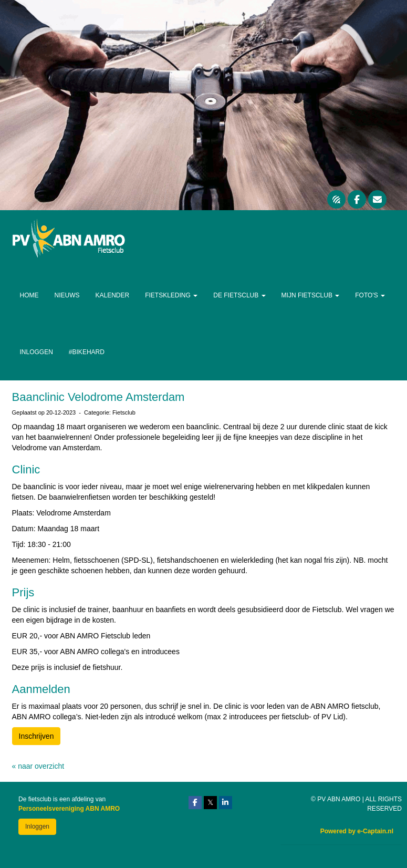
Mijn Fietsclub (311, 295)
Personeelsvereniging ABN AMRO (69, 809)
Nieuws (67, 295)
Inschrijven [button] (36, 736)
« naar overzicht (38, 766)
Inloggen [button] (37, 826)
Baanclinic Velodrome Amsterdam (98, 397)
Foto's (370, 295)
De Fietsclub (239, 295)
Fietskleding (171, 295)
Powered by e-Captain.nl (357, 831)
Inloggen (36, 352)
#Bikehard (87, 352)
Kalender (113, 295)
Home (29, 295)
